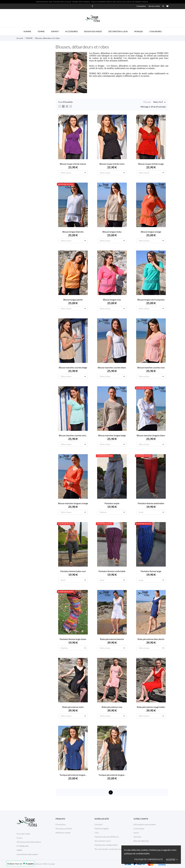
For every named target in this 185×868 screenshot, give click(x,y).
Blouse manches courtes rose (151, 367)
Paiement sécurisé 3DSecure (107, 837)
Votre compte (141, 819)
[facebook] (92, 6)
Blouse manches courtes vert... (73, 435)
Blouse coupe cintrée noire (112, 164)
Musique (139, 31)
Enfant (55, 31)
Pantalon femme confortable (112, 571)
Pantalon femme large (151, 571)
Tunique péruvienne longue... (73, 775)
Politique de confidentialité (149, 859)
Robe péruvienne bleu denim (151, 639)
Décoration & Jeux (118, 31)
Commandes (139, 829)
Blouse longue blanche (73, 232)
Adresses (137, 837)
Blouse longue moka (112, 232)
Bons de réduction (141, 841)
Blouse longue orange (151, 232)
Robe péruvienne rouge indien (151, 707)
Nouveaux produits (64, 829)
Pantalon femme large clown (73, 639)
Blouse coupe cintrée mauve (73, 164)
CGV (97, 833)
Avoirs (136, 833)
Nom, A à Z (158, 102)
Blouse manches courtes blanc (112, 367)
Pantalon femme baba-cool (73, 571)
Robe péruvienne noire (73, 707)
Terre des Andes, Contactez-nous (108, 849)
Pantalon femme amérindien (151, 503)
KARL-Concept (49, 864)
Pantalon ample (112, 503)
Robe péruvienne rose (112, 707)
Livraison (98, 824)
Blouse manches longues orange (73, 503)
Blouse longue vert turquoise (151, 300)
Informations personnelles (145, 824)
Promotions (61, 824)
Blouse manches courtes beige (73, 367)
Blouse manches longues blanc (151, 435)
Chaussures (156, 31)
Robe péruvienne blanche (112, 639)
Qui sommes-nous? (103, 841)
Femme (41, 31)
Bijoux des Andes (93, 31)
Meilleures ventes (63, 833)
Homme (27, 31)
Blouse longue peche (73, 300)
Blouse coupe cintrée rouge (151, 164)
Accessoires (71, 31)
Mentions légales (102, 829)
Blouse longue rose (112, 300)
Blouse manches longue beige (112, 435)
